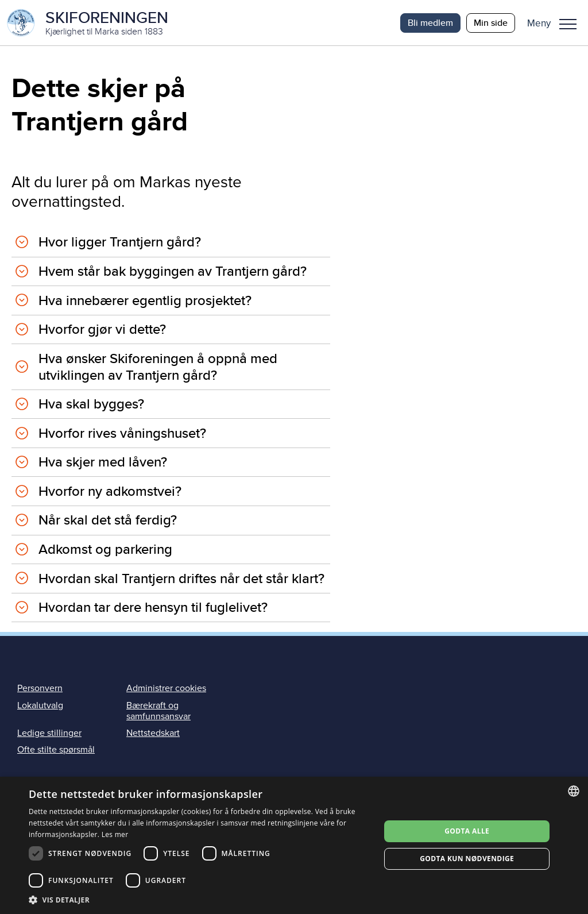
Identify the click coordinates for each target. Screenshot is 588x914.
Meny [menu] (568, 24)
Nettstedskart (153, 734)
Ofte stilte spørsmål (56, 750)
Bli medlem (430, 23)
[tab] (171, 243)
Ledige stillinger (49, 734)
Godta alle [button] (467, 831)
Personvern (40, 689)
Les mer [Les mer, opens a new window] (115, 834)
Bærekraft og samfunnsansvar (158, 711)
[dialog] (294, 845)
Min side (491, 23)
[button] (556, 23)
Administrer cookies (166, 689)
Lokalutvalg (40, 705)
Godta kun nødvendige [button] (467, 859)
